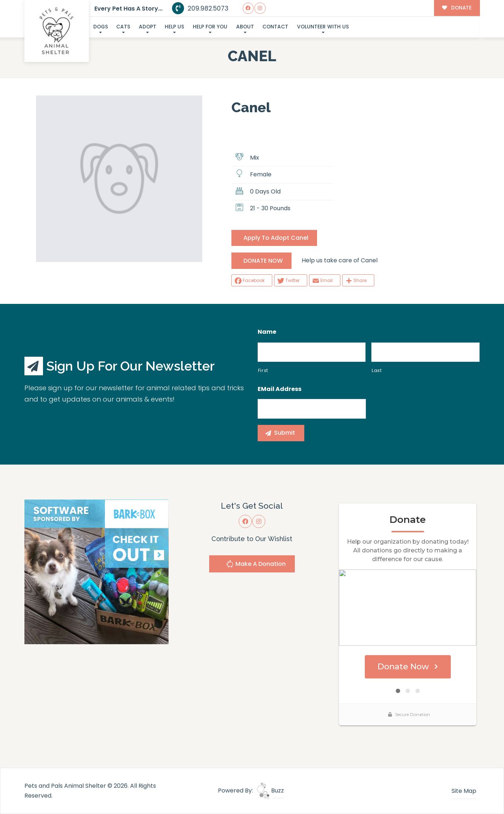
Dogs (101, 27)
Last (377, 370)
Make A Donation (256, 565)
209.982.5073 (200, 8)
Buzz (270, 790)
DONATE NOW (263, 261)
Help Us (174, 27)
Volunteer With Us (323, 27)
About (245, 27)
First (263, 370)
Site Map (464, 791)
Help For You (210, 27)
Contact (275, 27)
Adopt (148, 27)
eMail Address (280, 389)
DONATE (457, 8)
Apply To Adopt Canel (276, 238)
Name (267, 332)
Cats (123, 27)
